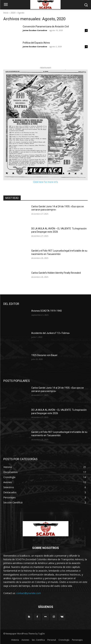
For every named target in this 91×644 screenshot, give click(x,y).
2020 (13, 13)
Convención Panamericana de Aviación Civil (46, 27)
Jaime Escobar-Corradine (35, 30)
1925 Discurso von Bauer (44, 355)
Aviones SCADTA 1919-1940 (47, 311)
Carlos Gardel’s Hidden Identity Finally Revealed (56, 273)
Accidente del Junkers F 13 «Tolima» (51, 333)
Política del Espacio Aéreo (36, 43)
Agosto (21, 13)
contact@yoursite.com (29, 593)
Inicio (6, 13)
